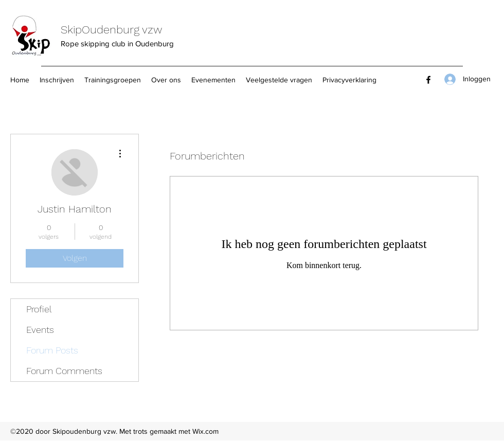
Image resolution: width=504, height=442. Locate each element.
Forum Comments (64, 371)
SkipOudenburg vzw (111, 30)
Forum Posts (52, 350)
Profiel (39, 309)
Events (40, 330)
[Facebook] (428, 80)
